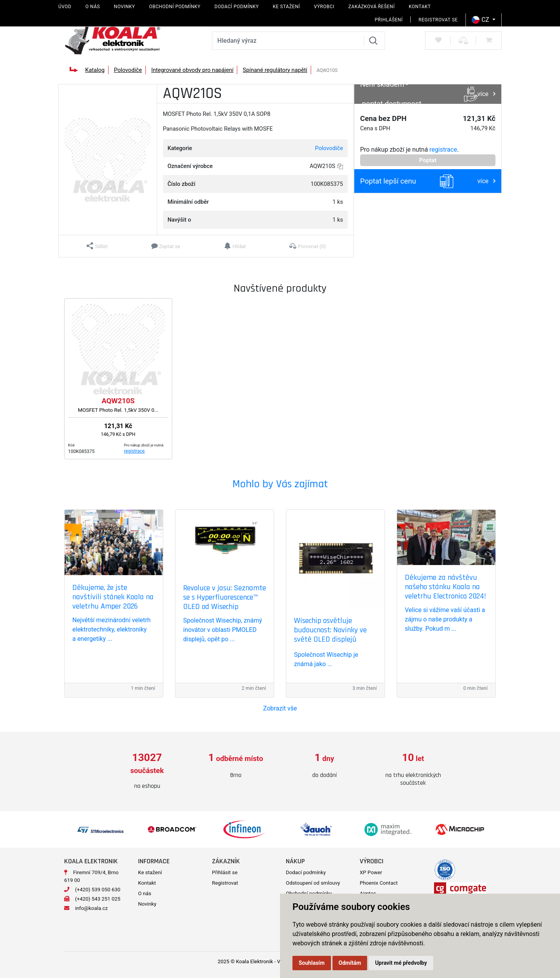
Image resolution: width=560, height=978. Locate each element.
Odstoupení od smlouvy (313, 879)
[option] (147, 766)
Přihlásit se (225, 869)
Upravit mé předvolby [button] (401, 963)
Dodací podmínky (237, 7)
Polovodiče (128, 70)
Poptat (428, 160)
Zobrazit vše (280, 708)
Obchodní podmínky (175, 7)
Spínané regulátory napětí (275, 70)
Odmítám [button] (350, 963)
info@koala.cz (91, 905)
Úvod (65, 7)
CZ (481, 20)
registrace (443, 150)
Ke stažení (286, 7)
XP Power (371, 869)
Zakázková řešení (372, 7)
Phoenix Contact (379, 879)
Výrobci (324, 7)
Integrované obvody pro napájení (192, 70)
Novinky (124, 7)
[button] (97, 246)
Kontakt (420, 7)
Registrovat (225, 879)
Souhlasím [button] (312, 963)
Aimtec (368, 890)
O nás (92, 7)
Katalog (95, 70)
